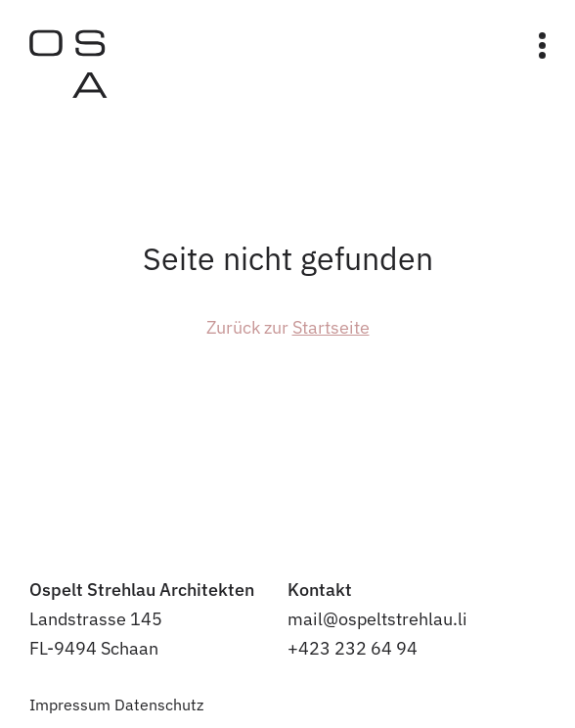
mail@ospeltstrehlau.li (377, 619)
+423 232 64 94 (353, 648)
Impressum (70, 705)
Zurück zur (288, 327)
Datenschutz (159, 705)
